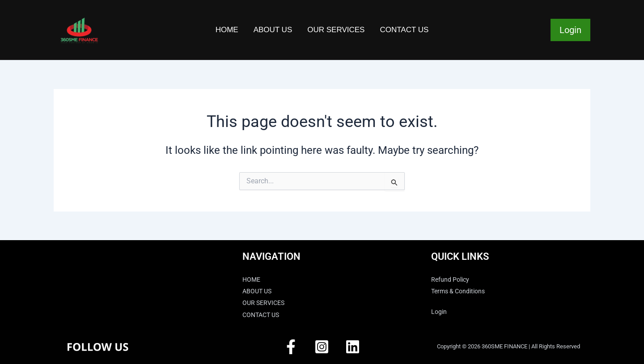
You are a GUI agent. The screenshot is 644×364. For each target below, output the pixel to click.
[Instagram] (322, 347)
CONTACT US (404, 30)
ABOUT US (273, 30)
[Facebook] (291, 347)
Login (570, 30)
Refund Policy (453, 279)
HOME (227, 30)
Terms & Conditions (462, 291)
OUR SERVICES (336, 30)
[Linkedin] (353, 347)
